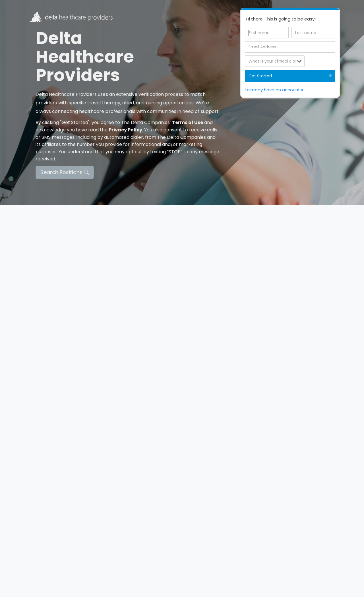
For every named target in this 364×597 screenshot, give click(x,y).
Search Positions (65, 172)
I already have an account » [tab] (274, 90)
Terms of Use (188, 122)
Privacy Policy (125, 130)
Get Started (290, 76)
